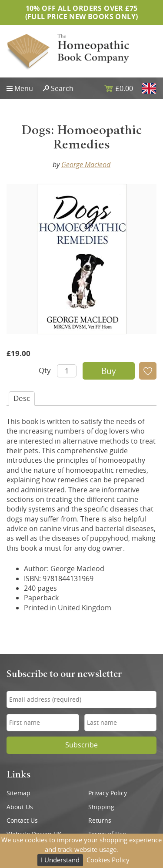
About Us (20, 807)
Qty (45, 370)
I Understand (60, 860)
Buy (109, 371)
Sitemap (18, 793)
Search (62, 88)
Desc (22, 398)
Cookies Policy (108, 860)
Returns (100, 821)
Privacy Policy (108, 793)
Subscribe (81, 745)
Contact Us (22, 821)
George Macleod (86, 165)
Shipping (101, 807)
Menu (24, 88)
